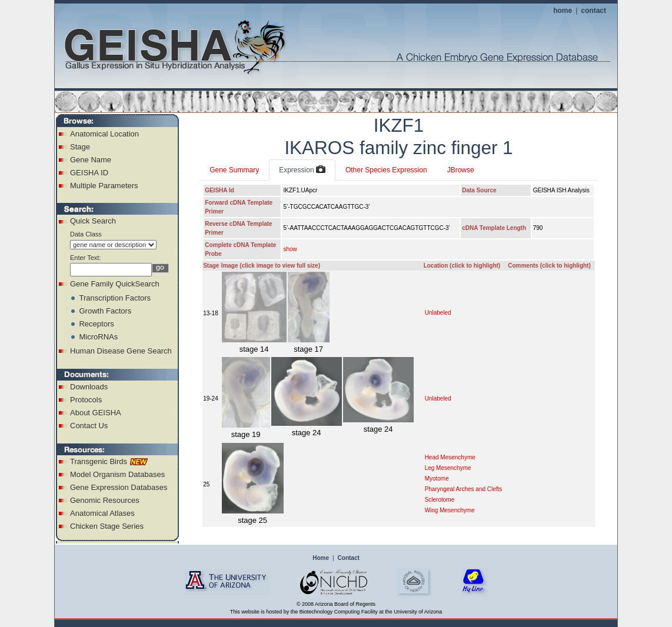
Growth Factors (105, 311)
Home (321, 558)
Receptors (96, 324)
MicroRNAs (98, 337)
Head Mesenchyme (450, 457)
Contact (349, 558)
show (290, 249)
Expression (302, 170)
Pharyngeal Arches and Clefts (464, 489)
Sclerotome (440, 500)
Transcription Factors (115, 298)
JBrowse (461, 170)
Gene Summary (234, 170)
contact (593, 11)
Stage (80, 147)
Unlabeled (438, 313)
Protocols (86, 400)
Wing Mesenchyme (450, 510)
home (563, 11)
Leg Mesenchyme (448, 468)
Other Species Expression (386, 170)
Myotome (437, 478)
